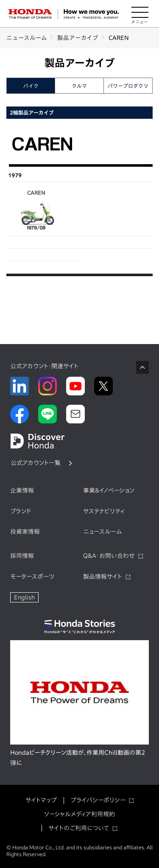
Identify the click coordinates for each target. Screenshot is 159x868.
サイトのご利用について (79, 828)
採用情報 (22, 556)
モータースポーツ (32, 577)
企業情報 (22, 490)
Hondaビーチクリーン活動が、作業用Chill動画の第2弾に (78, 758)
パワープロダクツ (128, 86)
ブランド (21, 511)
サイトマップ (41, 800)
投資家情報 (25, 532)
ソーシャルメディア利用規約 (79, 814)
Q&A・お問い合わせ (109, 556)
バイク (31, 86)
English (24, 597)
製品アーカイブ (78, 38)
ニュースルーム (27, 38)
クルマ (79, 86)
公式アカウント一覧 (36, 463)
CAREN (36, 211)
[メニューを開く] (140, 14)
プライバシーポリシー (98, 800)
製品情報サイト (103, 577)
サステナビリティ (104, 511)
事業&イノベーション (109, 490)
